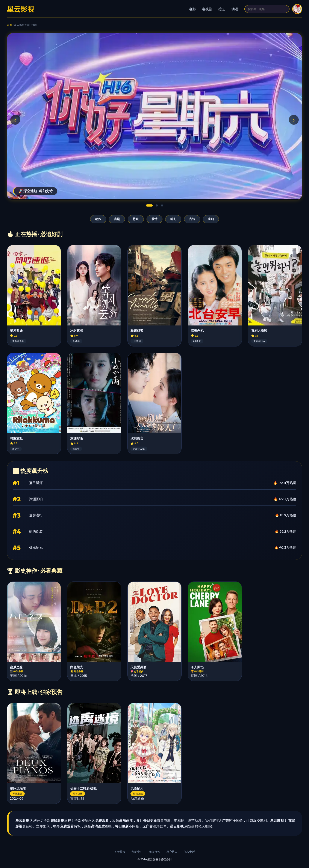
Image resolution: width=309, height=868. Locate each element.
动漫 (235, 9)
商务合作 (154, 852)
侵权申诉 (189, 852)
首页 (9, 25)
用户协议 (172, 852)
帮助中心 (137, 852)
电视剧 (207, 9)
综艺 (222, 9)
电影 (192, 9)
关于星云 (120, 852)
